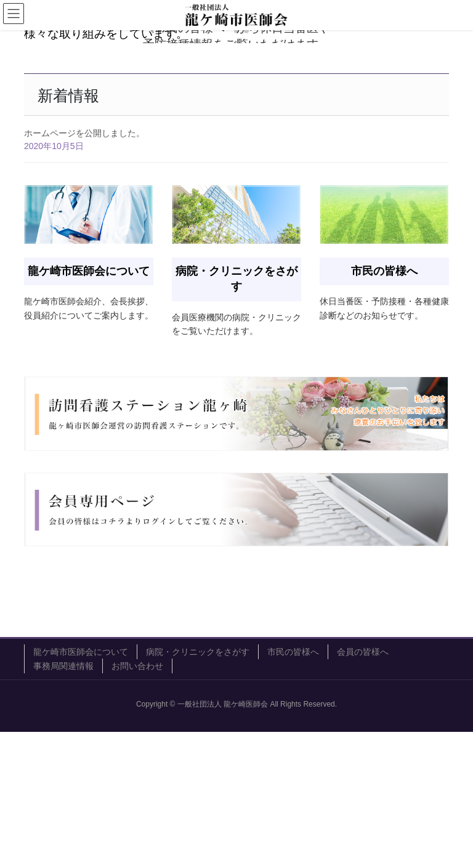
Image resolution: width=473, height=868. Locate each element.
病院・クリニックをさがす (198, 788)
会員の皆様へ (363, 788)
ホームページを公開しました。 (84, 270)
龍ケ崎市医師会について (81, 788)
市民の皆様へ (293, 788)
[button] (227, 168)
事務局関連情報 (63, 802)
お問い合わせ (137, 802)
